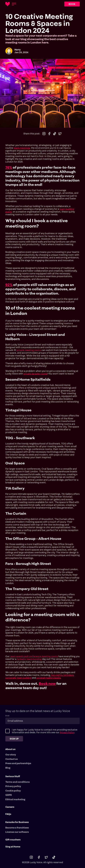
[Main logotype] (8, 4)
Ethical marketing (15, 799)
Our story (11, 755)
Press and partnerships (18, 763)
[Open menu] (14, 4)
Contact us (12, 759)
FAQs (8, 814)
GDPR (9, 795)
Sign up (14, 738)
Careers (10, 807)
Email (7, 716)
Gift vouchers (13, 840)
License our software (17, 832)
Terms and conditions (18, 782)
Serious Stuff (13, 776)
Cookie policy (13, 791)
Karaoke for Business (17, 822)
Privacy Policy (67, 732)
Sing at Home (13, 847)
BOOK (72, 4)
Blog (8, 768)
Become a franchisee (17, 828)
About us (10, 749)
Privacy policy (13, 786)
